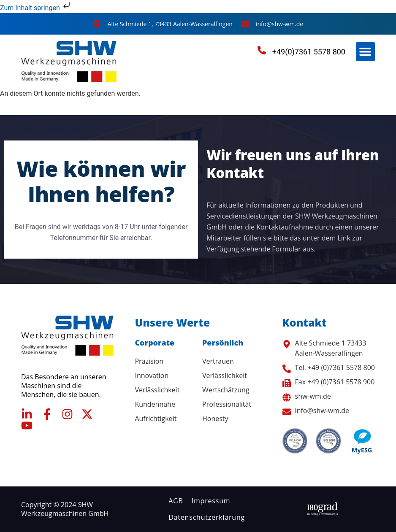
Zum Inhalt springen (36, 8)
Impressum (211, 501)
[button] (365, 52)
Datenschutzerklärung (207, 517)
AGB (176, 501)
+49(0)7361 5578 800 (309, 52)
